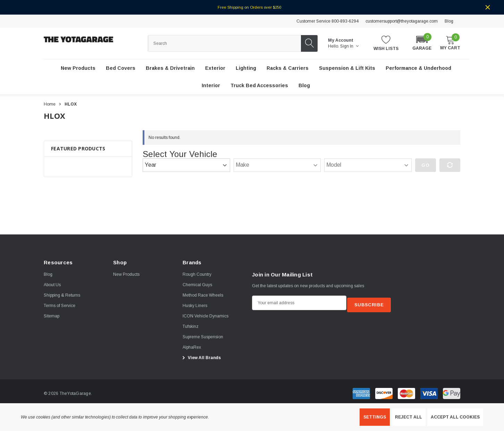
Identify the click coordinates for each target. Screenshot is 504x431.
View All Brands (201, 358)
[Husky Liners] (195, 306)
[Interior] (211, 86)
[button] (422, 43)
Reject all (409, 417)
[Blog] (304, 86)
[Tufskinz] (191, 327)
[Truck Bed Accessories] (259, 86)
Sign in (349, 46)
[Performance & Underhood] (418, 68)
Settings (375, 417)
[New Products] (78, 68)
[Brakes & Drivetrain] (170, 68)
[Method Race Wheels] (203, 296)
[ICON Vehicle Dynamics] (205, 316)
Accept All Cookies (455, 417)
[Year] (186, 165)
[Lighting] (246, 68)
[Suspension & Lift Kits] (347, 68)
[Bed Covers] (121, 68)
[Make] (277, 165)
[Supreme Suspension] (203, 337)
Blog (449, 21)
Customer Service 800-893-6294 (327, 21)
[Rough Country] (197, 275)
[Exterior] (215, 68)
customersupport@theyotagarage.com (402, 21)
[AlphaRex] (192, 348)
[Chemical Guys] (197, 285)
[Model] (368, 165)
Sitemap (52, 316)
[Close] (488, 7)
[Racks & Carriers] (288, 68)
